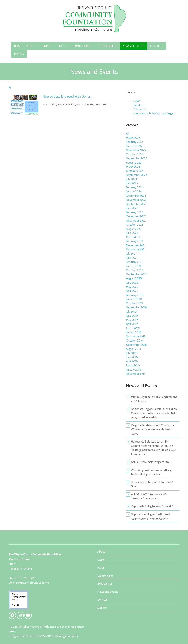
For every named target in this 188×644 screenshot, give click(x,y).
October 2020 (135, 270)
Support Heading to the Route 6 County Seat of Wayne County (151, 517)
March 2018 (133, 365)
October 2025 (135, 154)
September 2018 (136, 345)
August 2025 (134, 163)
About (31, 46)
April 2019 (132, 324)
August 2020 (134, 279)
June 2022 (132, 233)
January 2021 (134, 266)
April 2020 (132, 291)
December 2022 (136, 216)
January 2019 (134, 332)
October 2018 (134, 341)
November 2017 (136, 374)
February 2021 (134, 262)
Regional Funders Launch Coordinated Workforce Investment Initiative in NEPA (154, 430)
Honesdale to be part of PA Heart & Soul (152, 484)
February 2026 (135, 142)
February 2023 (135, 212)
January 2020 (134, 299)
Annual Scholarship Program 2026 (151, 462)
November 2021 (136, 250)
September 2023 (137, 204)
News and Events (134, 46)
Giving (47, 46)
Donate (19, 54)
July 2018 (131, 353)
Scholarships (107, 46)
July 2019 (131, 312)
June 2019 (132, 316)
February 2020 (135, 295)
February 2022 (135, 241)
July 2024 (132, 179)
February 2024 (135, 187)
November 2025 (136, 150)
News (137, 101)
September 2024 (137, 175)
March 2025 (133, 167)
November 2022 (136, 221)
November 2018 (136, 337)
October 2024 (135, 171)
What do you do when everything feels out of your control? (151, 472)
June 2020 (132, 283)
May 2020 (132, 287)
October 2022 (135, 225)
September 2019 (136, 307)
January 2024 (134, 192)
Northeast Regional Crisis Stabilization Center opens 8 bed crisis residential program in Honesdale (154, 413)
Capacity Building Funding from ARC (152, 507)
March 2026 (133, 138)
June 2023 (132, 208)
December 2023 (136, 196)
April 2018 (132, 361)
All (128, 134)
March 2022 (133, 237)
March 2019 (133, 328)
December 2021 (136, 245)
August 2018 (134, 349)
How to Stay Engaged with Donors (67, 96)
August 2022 (134, 229)
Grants (137, 105)
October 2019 (134, 303)
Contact (156, 46)
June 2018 (132, 357)
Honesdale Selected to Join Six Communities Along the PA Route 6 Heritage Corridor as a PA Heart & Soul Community (153, 448)
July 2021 (131, 254)
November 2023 (136, 200)
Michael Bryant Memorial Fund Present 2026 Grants (154, 399)
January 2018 (134, 370)
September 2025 (137, 158)
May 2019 (132, 320)
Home (18, 46)
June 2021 (132, 258)
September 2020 (137, 274)
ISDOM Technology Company (60, 636)
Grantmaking (82, 46)
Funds (62, 46)
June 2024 (132, 183)
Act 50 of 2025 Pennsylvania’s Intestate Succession (149, 497)
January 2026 (134, 146)
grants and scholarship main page (153, 113)
